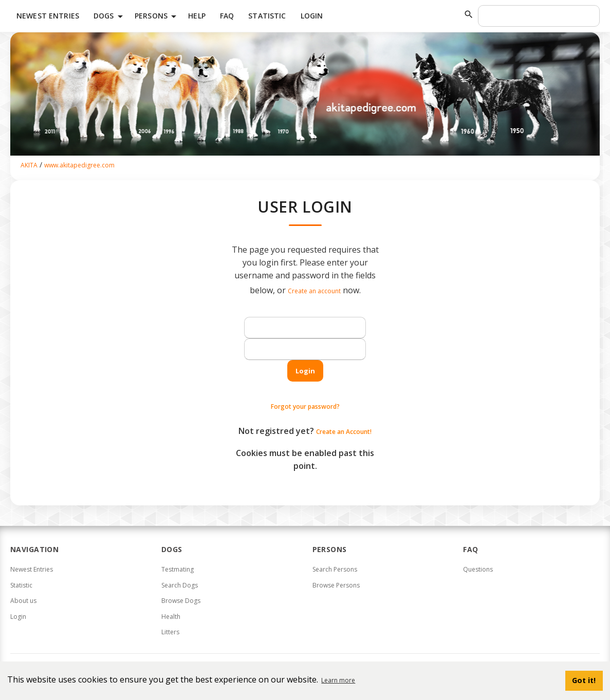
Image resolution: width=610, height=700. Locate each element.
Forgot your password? (305, 406)
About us (23, 601)
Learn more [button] (338, 680)
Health (171, 617)
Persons (157, 16)
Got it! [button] (584, 680)
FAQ (227, 16)
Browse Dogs (181, 601)
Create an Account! (344, 432)
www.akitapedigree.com (79, 165)
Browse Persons (336, 585)
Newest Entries (48, 16)
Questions (478, 569)
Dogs (110, 16)
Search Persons (335, 569)
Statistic (267, 16)
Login (312, 16)
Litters (170, 632)
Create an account (314, 291)
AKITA (29, 165)
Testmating (178, 569)
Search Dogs (180, 585)
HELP (197, 16)
